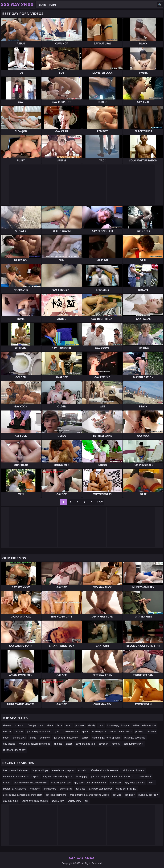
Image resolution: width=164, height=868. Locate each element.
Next (100, 502)
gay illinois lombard (56, 795)
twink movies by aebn (133, 770)
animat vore (50, 789)
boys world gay (40, 770)
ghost (69, 744)
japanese (80, 725)
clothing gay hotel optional (106, 738)
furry (59, 725)
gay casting (9, 744)
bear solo (45, 738)
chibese (58, 744)
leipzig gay (82, 776)
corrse (85, 738)
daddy (92, 725)
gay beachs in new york (66, 738)
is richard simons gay (14, 750)
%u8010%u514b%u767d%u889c (31, 783)
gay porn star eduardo (101, 789)
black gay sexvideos (135, 738)
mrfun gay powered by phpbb (35, 744)
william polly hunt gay (144, 725)
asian (68, 725)
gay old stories (71, 732)
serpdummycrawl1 (134, 744)
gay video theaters (135, 783)
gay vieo (117, 795)
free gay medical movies (16, 770)
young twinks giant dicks (35, 801)
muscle (7, 732)
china (50, 725)
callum (7, 783)
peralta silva (19, 738)
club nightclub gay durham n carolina (112, 732)
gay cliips (80, 789)
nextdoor (35, 789)
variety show (75, 801)
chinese (7, 725)
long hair (130, 795)
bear (101, 725)
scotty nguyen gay (61, 783)
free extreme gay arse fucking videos (89, 795)
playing (139, 732)
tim (87, 801)
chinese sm (66, 789)
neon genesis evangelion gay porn (21, 776)
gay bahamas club (85, 744)
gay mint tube (11, 801)
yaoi (57, 732)
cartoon (19, 732)
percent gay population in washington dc (113, 776)
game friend (144, 776)
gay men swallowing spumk (58, 776)
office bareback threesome (104, 770)
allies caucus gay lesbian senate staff (23, 795)
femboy (116, 744)
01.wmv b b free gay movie (29, 725)
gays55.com (58, 801)
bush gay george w (148, 795)
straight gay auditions (15, 789)
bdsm (6, 738)
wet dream (116, 783)
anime (33, 738)
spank (85, 732)
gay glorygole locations (39, 732)
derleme (151, 732)
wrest (152, 783)
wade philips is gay (126, 789)
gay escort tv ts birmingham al (90, 783)
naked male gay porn (63, 770)
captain (82, 770)
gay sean (103, 744)
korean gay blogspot (118, 725)
